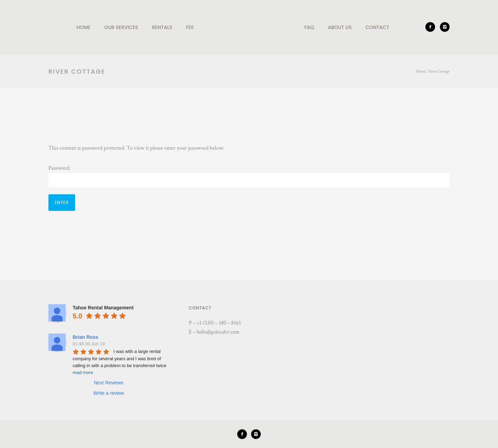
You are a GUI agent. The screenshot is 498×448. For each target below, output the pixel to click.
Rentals (162, 27)
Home (84, 27)
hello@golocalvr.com (218, 332)
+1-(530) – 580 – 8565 (219, 323)
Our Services (121, 27)
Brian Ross (85, 337)
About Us (340, 27)
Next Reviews (109, 383)
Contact (377, 27)
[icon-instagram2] (445, 27)
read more (83, 372)
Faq (309, 27)
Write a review (109, 393)
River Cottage (439, 72)
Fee (190, 27)
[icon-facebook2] (432, 27)
